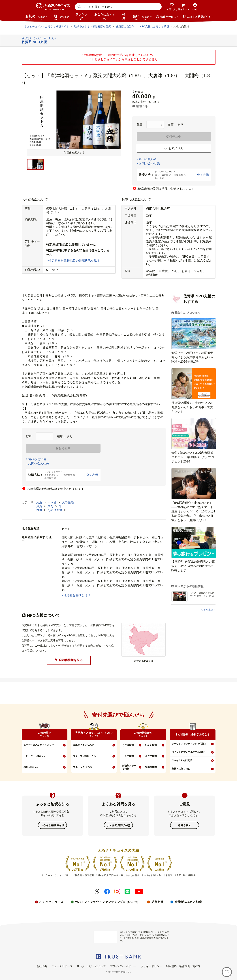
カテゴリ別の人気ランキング (39, 745)
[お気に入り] (227, 972)
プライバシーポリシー (123, 966)
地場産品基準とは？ (77, 595)
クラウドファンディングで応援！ (189, 744)
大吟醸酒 (68, 502)
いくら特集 (151, 745)
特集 (124, 16)
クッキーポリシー (151, 966)
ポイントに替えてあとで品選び (188, 752)
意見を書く (184, 825)
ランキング (81, 16)
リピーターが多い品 (34, 756)
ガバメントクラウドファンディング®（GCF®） (107, 902)
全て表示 (203, 175)
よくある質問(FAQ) (118, 825)
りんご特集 (128, 756)
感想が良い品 (31, 767)
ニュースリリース (62, 966)
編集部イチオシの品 (83, 745)
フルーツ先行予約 (82, 767)
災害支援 (157, 902)
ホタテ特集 (151, 756)
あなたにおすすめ (105, 16)
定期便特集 (151, 767)
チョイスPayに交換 (182, 760)
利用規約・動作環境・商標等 (183, 966)
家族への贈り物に (181, 769)
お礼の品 (37, 17)
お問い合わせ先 (149, 163)
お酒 (40, 502)
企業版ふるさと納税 (188, 902)
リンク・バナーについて (91, 966)
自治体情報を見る (69, 660)
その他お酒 (55, 510)
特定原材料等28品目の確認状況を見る (74, 261)
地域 (62, 17)
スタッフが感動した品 (85, 756)
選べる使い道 (148, 159)
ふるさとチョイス (51, 902)
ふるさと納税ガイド (53, 825)
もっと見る (207, 610)
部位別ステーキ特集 (129, 767)
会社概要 (42, 966)
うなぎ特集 (128, 745)
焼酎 (51, 506)
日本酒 (53, 502)
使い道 (142, 17)
